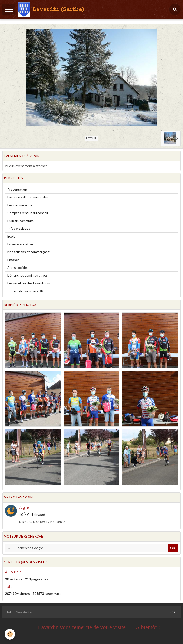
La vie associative (20, 244)
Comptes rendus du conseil (28, 213)
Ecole (11, 236)
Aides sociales (18, 267)
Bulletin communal (21, 221)
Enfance (13, 260)
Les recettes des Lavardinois (29, 283)
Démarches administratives (27, 275)
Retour (91, 138)
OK (173, 548)
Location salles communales (28, 197)
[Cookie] (10, 634)
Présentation (17, 189)
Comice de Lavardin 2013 (26, 291)
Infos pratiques (19, 228)
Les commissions (20, 205)
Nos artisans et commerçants (29, 252)
